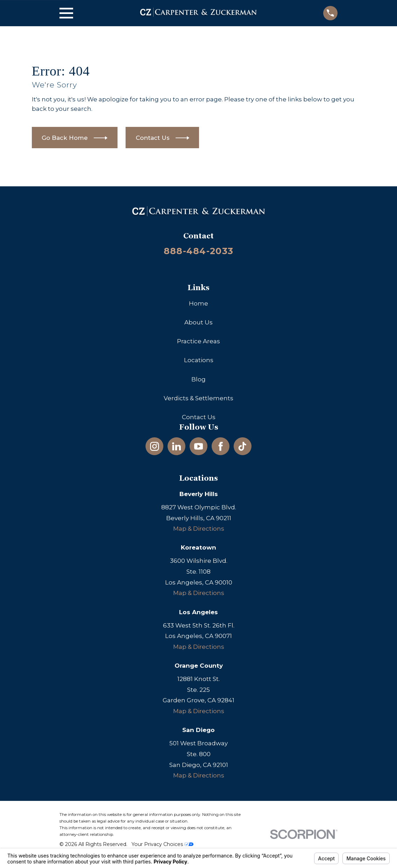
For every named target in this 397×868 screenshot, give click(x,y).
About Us (198, 322)
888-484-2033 (198, 251)
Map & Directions (199, 529)
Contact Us (199, 417)
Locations (199, 360)
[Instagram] (155, 446)
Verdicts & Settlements (198, 398)
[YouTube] (199, 446)
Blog (198, 379)
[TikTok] (242, 446)
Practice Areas (198, 341)
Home (198, 303)
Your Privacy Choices (162, 844)
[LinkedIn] (177, 446)
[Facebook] (221, 446)
